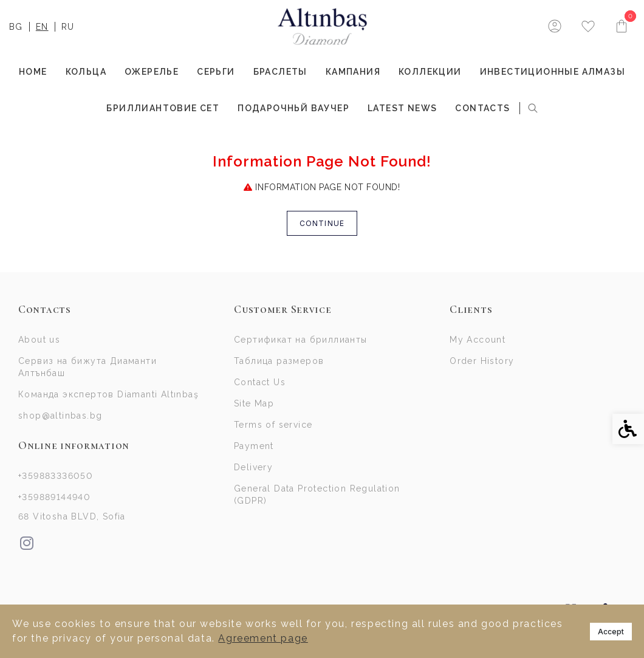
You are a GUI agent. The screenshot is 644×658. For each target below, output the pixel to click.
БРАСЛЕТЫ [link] (280, 72)
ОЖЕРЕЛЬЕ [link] (152, 72)
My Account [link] (478, 340)
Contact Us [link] (260, 382)
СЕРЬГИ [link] (216, 72)
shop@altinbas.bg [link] (60, 416)
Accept (611, 632)
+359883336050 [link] (56, 476)
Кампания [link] (353, 72)
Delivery (253, 467)
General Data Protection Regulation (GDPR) (317, 495)
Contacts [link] (482, 108)
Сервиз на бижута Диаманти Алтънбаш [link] (87, 367)
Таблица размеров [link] (279, 361)
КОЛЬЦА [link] (86, 72)
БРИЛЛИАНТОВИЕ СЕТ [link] (163, 108)
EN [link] (42, 27)
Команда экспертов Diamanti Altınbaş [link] (108, 394)
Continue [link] (322, 223)
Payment (254, 446)
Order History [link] (482, 361)
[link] (322, 27)
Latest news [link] (402, 108)
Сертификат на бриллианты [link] (301, 340)
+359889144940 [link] (54, 497)
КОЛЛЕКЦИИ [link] (430, 72)
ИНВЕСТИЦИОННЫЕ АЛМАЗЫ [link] (553, 72)
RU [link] (68, 27)
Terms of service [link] (273, 425)
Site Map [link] (254, 403)
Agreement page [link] (263, 638)
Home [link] (33, 72)
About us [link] (39, 340)
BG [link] (16, 27)
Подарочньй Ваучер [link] (293, 108)
